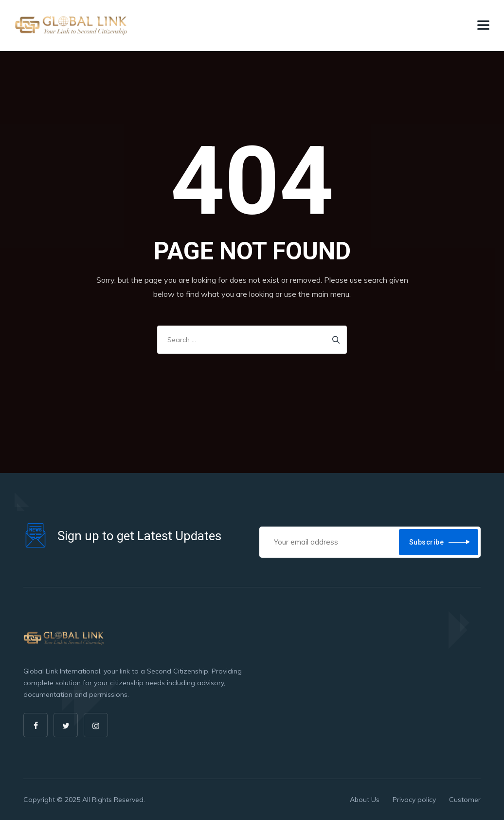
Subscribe (427, 542)
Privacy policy (414, 800)
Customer (465, 800)
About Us (365, 800)
